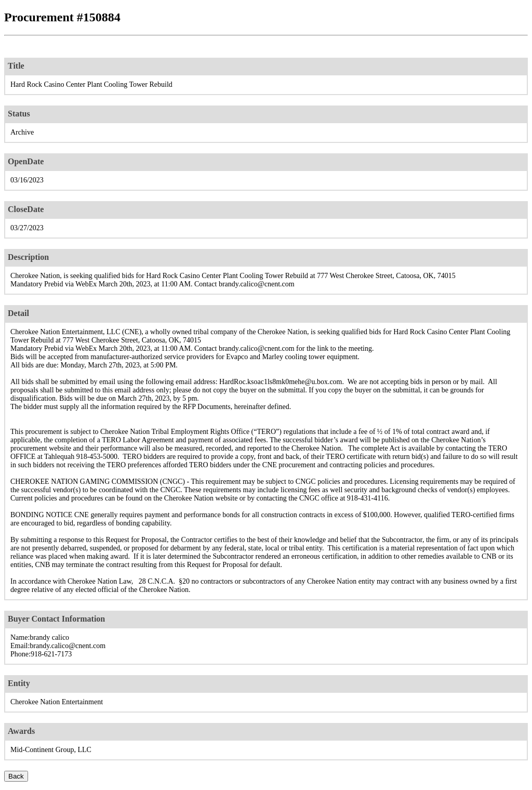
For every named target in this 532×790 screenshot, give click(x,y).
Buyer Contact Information (56, 619)
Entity (19, 683)
